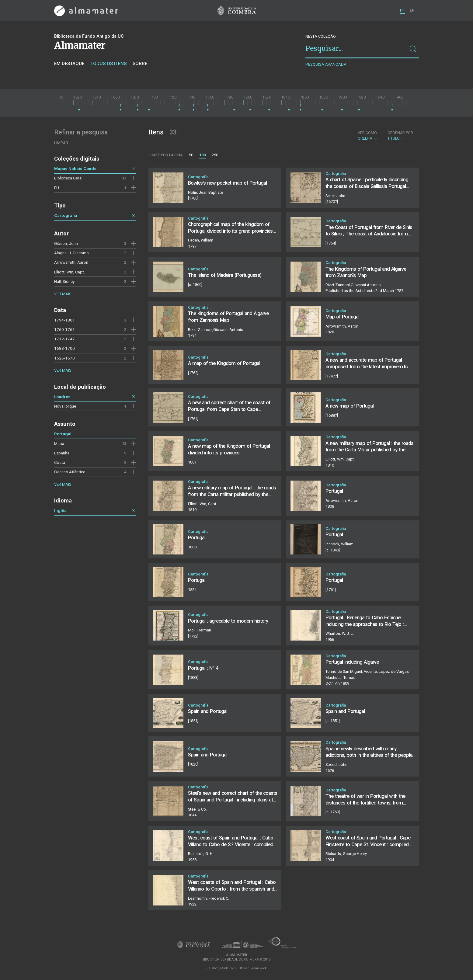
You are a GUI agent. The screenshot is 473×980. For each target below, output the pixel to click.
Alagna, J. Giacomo (71, 253)
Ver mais (63, 294)
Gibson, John (66, 243)
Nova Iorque (65, 406)
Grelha (368, 136)
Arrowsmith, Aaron (71, 262)
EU (57, 188)
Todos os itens (108, 64)
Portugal (63, 434)
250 (215, 155)
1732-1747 (64, 339)
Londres (62, 397)
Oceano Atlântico (70, 472)
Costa (60, 462)
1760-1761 (64, 329)
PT (403, 10)
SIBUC (238, 968)
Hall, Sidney (64, 281)
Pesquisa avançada (326, 64)
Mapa (59, 443)
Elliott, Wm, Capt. (70, 272)
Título (400, 136)
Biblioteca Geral (68, 178)
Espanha (62, 453)
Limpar (61, 143)
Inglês (60, 510)
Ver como (367, 133)
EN (412, 10)
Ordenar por (400, 133)
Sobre (140, 64)
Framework (259, 968)
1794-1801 (64, 320)
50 (191, 155)
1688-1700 (64, 348)
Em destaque (69, 64)
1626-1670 (64, 358)
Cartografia (66, 215)
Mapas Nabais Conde (75, 169)
